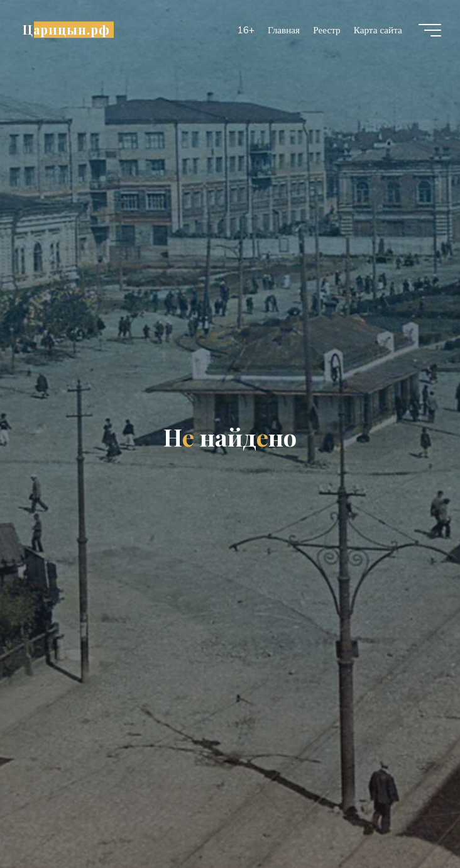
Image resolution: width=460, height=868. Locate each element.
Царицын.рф (66, 30)
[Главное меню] (430, 30)
